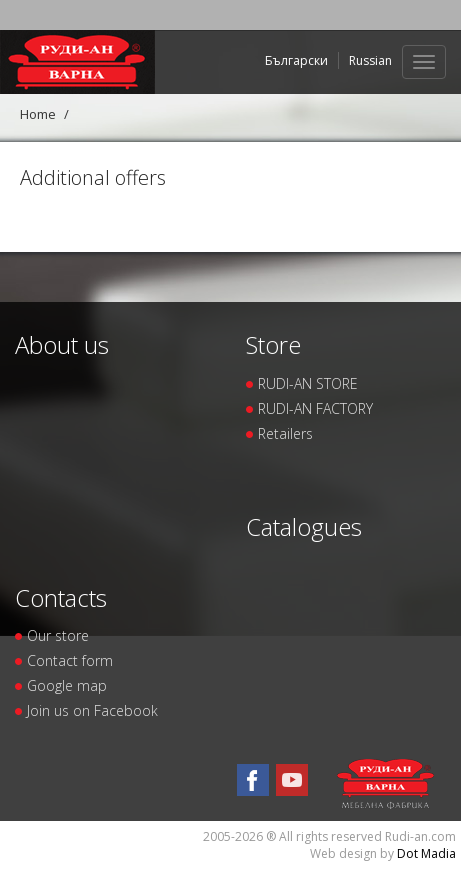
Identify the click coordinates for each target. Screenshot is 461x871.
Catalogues (304, 526)
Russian (370, 60)
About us (62, 344)
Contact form (70, 660)
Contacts (61, 597)
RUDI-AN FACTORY (315, 408)
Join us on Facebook (92, 710)
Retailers (285, 433)
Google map (67, 685)
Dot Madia (426, 853)
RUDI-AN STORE (308, 383)
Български (296, 60)
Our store (58, 635)
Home (38, 114)
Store (273, 344)
